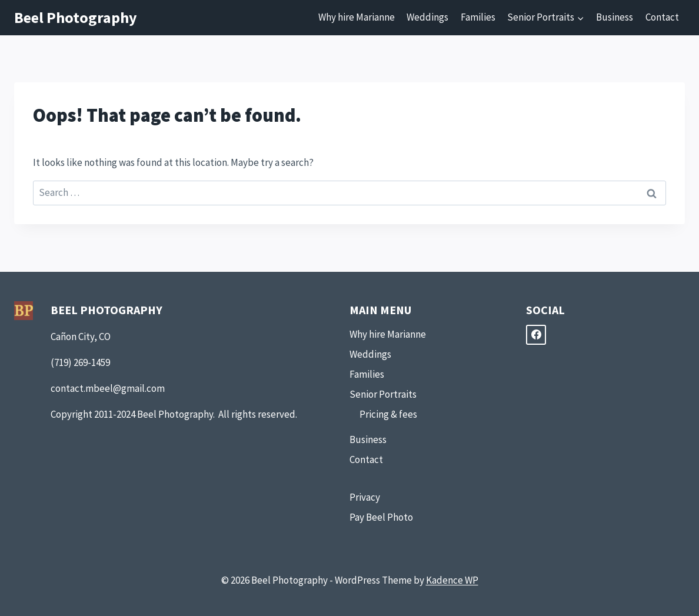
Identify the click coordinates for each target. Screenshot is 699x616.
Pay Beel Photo (381, 517)
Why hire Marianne (357, 17)
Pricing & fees (388, 414)
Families (478, 17)
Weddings (427, 17)
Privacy (365, 497)
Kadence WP (452, 580)
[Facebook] (536, 335)
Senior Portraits (383, 394)
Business (615, 17)
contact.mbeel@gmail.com (108, 388)
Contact (662, 17)
